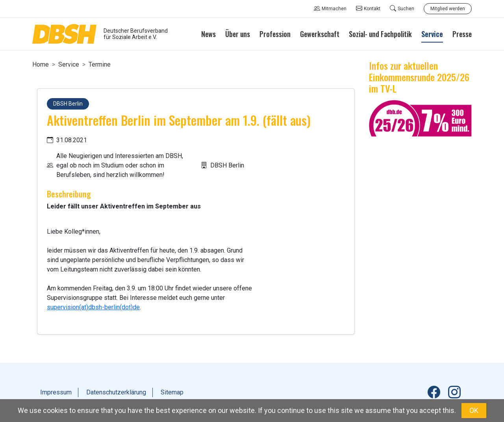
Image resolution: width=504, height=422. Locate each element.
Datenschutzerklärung (116, 392)
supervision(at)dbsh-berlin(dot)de (93, 307)
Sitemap (172, 392)
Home (41, 64)
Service (69, 64)
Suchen (402, 9)
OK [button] (474, 410)
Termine (100, 64)
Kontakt (368, 9)
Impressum (56, 392)
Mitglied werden (448, 9)
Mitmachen (330, 9)
